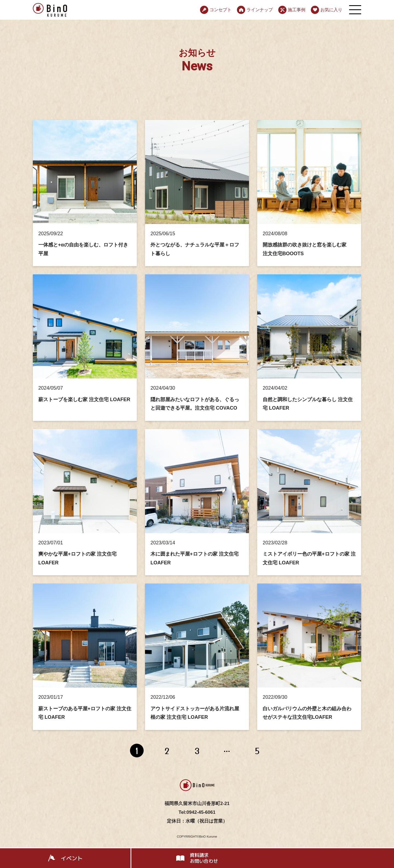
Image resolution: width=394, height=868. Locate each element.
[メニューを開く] (355, 10)
